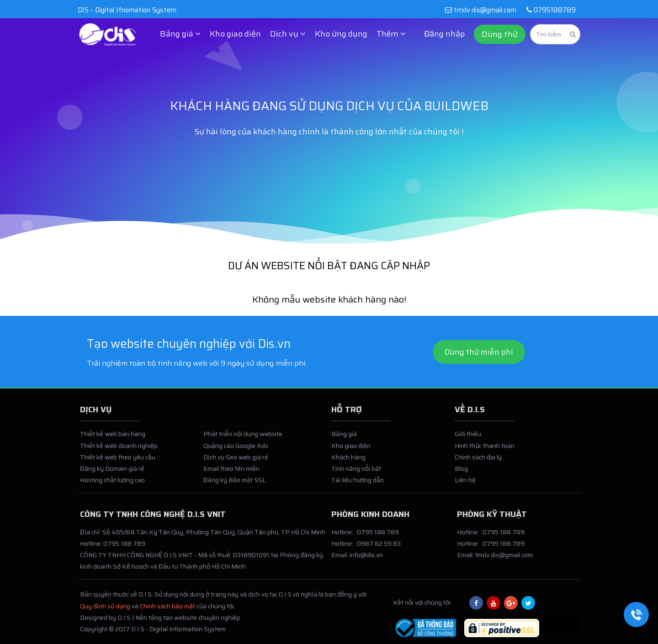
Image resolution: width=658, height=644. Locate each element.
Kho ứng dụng (341, 34)
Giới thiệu (468, 438)
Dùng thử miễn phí (479, 353)
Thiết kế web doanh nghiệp (119, 450)
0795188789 (549, 10)
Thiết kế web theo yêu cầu (118, 462)
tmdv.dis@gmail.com (480, 10)
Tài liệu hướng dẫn (358, 484)
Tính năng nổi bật (356, 473)
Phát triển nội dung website (243, 438)
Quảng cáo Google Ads (236, 450)
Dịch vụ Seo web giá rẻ (236, 462)
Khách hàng (348, 462)
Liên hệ (465, 484)
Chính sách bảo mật (167, 611)
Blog (461, 473)
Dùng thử (500, 34)
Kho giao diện (235, 34)
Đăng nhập (444, 34)
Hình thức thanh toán (485, 450)
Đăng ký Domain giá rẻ (112, 473)
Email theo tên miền (231, 473)
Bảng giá (344, 438)
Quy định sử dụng (105, 611)
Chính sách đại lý (478, 462)
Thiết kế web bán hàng (113, 438)
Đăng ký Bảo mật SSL (235, 484)
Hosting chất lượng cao (112, 484)
